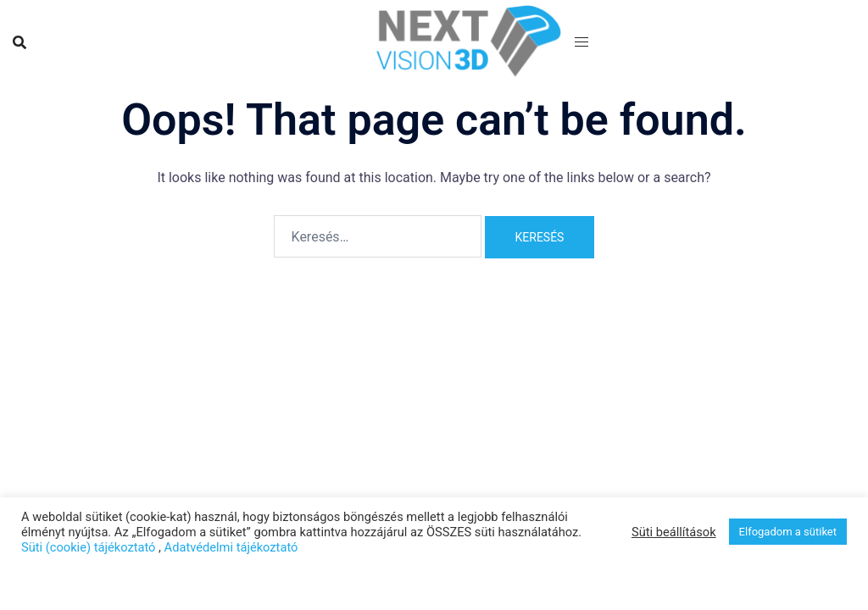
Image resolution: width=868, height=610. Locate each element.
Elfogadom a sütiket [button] (788, 532)
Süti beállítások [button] (674, 532)
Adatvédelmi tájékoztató (231, 547)
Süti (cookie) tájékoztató (88, 547)
